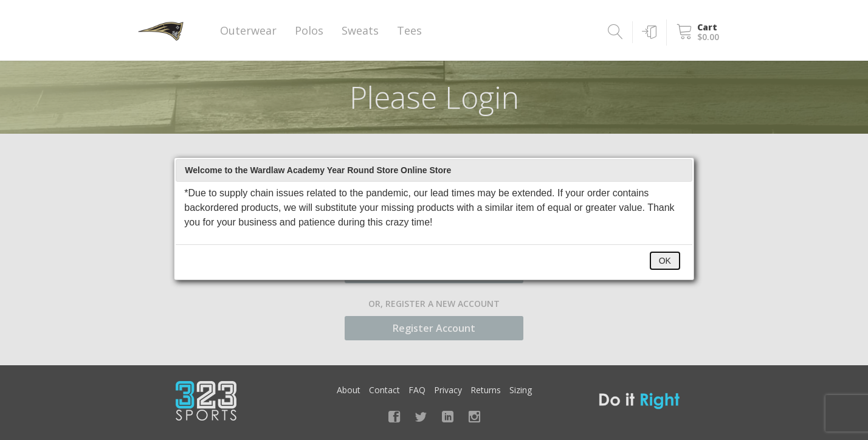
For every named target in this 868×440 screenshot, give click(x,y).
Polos (309, 30)
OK (665, 261)
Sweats (360, 30)
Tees (409, 30)
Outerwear (248, 30)
